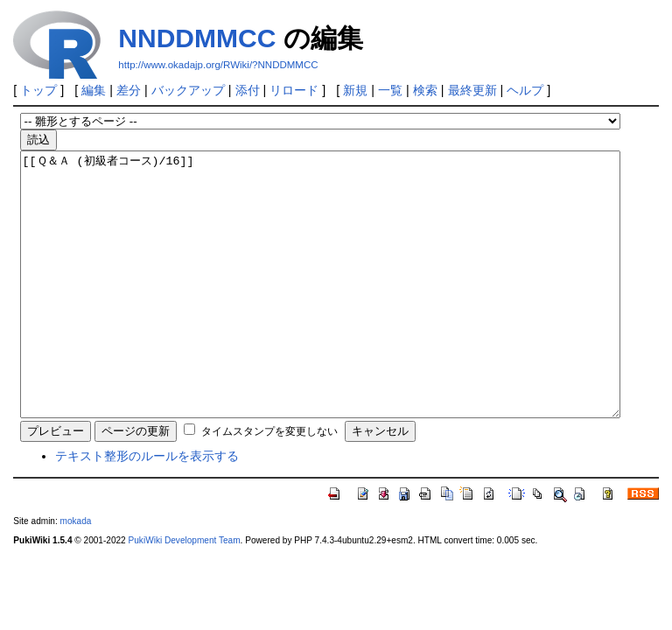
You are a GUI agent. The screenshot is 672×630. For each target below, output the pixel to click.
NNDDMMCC (197, 38)
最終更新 (472, 90)
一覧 (390, 90)
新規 (355, 90)
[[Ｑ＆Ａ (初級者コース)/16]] (320, 311)
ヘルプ (525, 90)
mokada (76, 574)
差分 (129, 90)
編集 (94, 90)
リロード (294, 90)
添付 (248, 90)
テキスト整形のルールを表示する (147, 508)
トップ (38, 90)
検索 (425, 90)
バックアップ (188, 90)
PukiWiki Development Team (185, 593)
